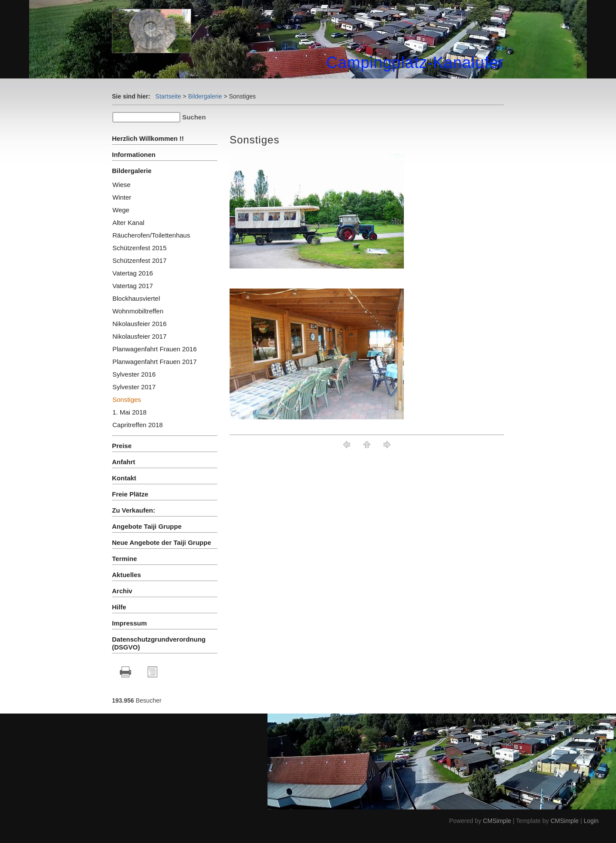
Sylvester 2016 (134, 374)
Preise (122, 446)
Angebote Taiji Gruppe (147, 526)
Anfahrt (124, 462)
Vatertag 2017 (133, 286)
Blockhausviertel (136, 298)
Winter (122, 197)
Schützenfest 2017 (139, 260)
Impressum (129, 623)
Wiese (122, 185)
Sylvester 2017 (134, 387)
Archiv (122, 591)
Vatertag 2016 (133, 273)
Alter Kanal (128, 223)
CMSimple (497, 821)
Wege (121, 210)
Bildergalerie (205, 96)
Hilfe (119, 607)
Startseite (168, 96)
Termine (124, 559)
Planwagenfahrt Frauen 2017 (154, 362)
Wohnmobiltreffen (138, 311)
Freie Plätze (130, 494)
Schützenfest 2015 (139, 248)
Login (591, 821)
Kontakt (124, 478)
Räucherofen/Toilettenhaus (151, 235)
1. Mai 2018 (129, 412)
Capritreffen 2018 (138, 425)
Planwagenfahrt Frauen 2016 (154, 349)
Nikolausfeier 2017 (139, 336)
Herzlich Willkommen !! (148, 138)
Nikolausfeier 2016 (139, 324)
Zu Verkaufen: (134, 510)
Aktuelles (127, 575)
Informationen (134, 155)
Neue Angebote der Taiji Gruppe (162, 542)
